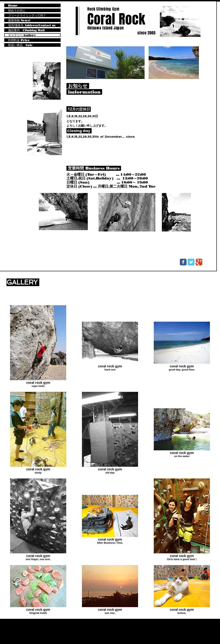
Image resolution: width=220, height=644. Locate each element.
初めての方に (17, 10)
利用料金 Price (19, 40)
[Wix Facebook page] (183, 262)
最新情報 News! (19, 20)
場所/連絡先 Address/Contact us (32, 25)
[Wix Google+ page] (199, 262)
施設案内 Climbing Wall (26, 30)
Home (13, 5)
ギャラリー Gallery (22, 35)
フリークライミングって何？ (27, 15)
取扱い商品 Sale (20, 45)
